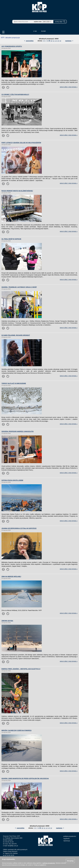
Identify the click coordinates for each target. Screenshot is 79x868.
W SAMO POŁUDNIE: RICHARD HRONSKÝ (16, 335)
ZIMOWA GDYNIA (7, 621)
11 (54, 41)
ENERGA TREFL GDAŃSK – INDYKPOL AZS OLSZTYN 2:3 (21, 669)
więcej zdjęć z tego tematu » (69, 87)
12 (56, 41)
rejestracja (67, 841)
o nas (35, 31)
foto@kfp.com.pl (13, 846)
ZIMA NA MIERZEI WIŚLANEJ (11, 576)
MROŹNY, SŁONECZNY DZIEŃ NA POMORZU (17, 730)
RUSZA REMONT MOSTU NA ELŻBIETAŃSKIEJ (17, 191)
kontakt (43, 31)
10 (52, 41)
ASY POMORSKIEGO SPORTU (12, 46)
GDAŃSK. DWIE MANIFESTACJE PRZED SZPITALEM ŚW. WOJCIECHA (25, 778)
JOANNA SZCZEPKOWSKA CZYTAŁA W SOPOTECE (19, 528)
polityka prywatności (70, 836)
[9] (49, 41)
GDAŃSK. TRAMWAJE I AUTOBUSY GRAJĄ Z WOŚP (19, 287)
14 (60, 41)
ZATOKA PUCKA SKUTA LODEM (12, 480)
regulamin (66, 839)
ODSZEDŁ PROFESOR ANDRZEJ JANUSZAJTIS (18, 431)
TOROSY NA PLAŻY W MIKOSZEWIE (14, 383)
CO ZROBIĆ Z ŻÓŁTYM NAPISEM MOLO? (15, 94)
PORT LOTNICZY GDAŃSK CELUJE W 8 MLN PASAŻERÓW (21, 143)
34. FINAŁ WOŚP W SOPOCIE (11, 239)
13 (58, 41)
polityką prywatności (49, 863)
